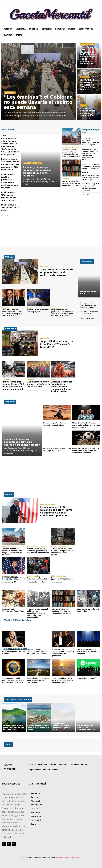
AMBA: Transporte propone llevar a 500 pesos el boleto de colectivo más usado (13, 385)
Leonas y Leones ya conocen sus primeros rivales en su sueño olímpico (37, 171)
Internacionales (87, 44)
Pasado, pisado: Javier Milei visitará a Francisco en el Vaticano (62, 580)
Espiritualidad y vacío (88, 318)
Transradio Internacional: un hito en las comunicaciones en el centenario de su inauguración (38, 613)
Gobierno (30, 308)
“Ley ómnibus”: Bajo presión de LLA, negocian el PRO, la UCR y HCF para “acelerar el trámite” (62, 313)
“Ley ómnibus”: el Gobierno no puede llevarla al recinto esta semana (38, 102)
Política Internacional (36, 547)
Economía (85, 77)
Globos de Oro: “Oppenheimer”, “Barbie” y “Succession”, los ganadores (63, 653)
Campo (54, 380)
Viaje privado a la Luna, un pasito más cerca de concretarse (38, 680)
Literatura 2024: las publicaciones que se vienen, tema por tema (71, 183)
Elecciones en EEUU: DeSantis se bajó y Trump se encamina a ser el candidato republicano (89, 55)
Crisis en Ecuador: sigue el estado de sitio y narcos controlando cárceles (38, 580)
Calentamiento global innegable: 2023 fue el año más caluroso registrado (13, 680)
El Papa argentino (59, 576)
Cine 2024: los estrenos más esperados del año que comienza (88, 652)
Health (84, 105)
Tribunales (6, 308)
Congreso (10, 93)
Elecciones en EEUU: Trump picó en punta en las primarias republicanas (13, 580)
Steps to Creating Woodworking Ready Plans (13, 610)
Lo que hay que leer (60, 547)
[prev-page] (3, 215)
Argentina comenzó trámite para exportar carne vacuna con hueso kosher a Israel (62, 387)
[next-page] (7, 215)
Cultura (66, 179)
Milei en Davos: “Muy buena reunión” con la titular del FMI (38, 384)
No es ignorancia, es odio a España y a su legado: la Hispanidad (88, 305)
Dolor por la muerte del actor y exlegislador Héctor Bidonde (13, 652)
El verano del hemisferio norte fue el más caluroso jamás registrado (63, 680)
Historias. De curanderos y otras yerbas (88, 610)
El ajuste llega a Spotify (87, 678)
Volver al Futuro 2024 (88, 293)
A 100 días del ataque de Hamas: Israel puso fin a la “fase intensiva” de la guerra (62, 552)
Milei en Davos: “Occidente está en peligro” (11, 208)
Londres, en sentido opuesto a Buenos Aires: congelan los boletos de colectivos (71, 153)
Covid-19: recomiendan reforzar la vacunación (88, 112)
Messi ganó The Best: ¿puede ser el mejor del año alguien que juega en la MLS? (86, 425)
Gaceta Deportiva (33, 163)
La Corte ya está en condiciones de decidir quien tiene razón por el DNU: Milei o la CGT (10, 164)
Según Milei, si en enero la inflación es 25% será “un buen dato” (89, 85)
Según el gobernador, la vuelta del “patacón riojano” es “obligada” (91, 166)
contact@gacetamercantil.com (69, 857)
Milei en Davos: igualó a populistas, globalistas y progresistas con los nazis (38, 551)
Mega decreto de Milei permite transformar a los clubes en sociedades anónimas (85, 451)
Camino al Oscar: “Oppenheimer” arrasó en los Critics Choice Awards (38, 652)
